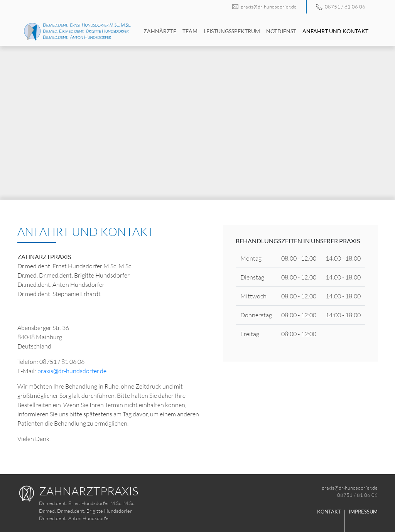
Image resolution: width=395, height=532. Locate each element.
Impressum (363, 512)
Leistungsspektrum (232, 31)
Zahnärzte (160, 31)
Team (190, 31)
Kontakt (329, 512)
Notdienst (281, 31)
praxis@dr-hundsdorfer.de (264, 7)
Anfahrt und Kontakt (335, 31)
